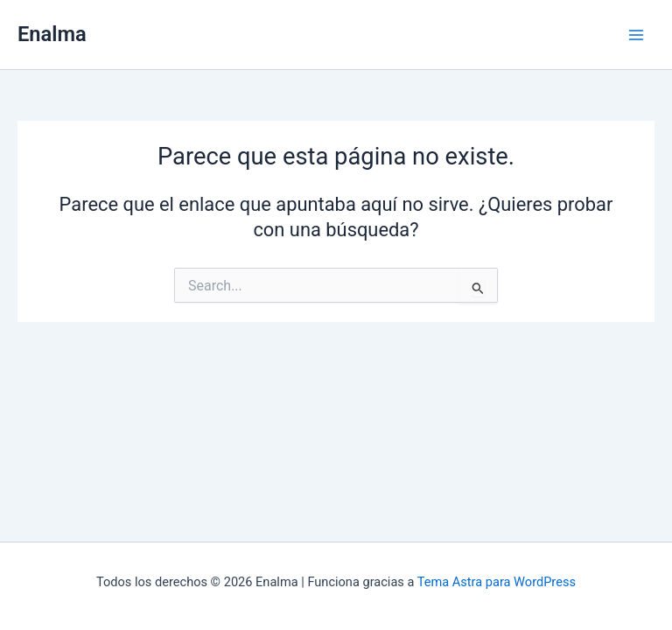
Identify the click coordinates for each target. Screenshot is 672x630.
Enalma (52, 34)
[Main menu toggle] (636, 35)
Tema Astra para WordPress (497, 582)
